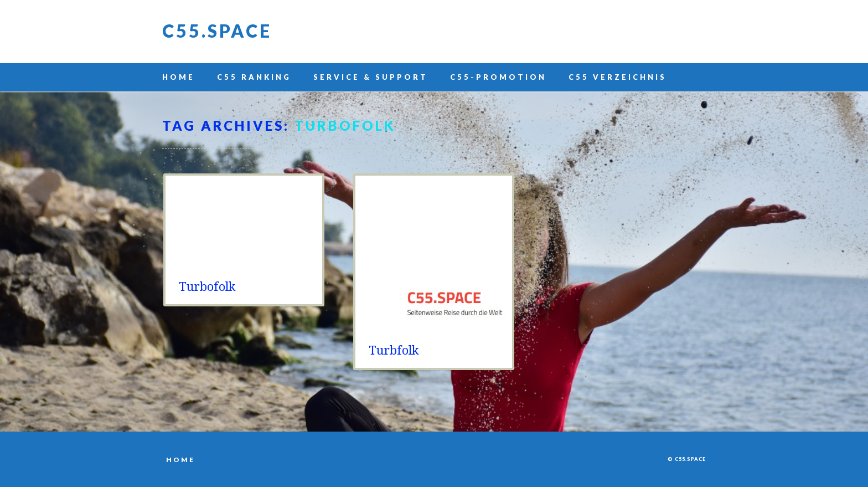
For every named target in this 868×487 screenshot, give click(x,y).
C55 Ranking (254, 77)
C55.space (217, 31)
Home (179, 77)
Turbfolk (394, 350)
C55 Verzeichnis (618, 77)
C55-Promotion (498, 77)
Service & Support (371, 77)
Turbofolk (207, 287)
